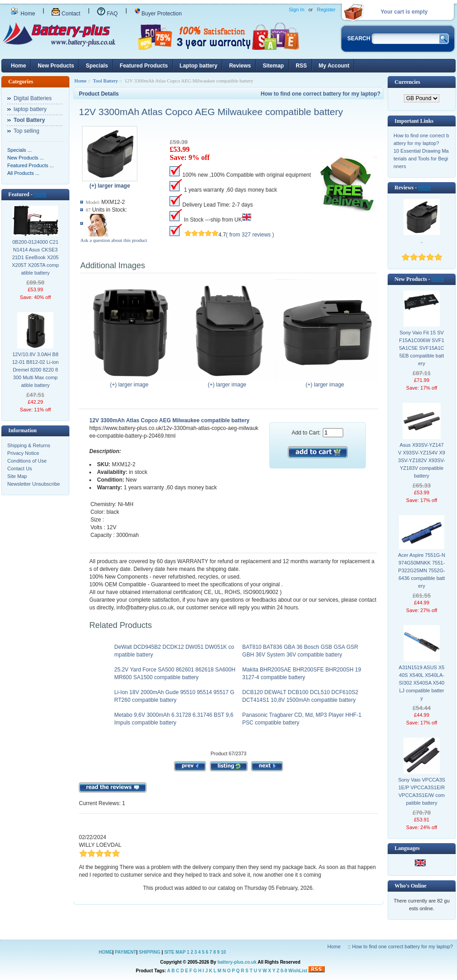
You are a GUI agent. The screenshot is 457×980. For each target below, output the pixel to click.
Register (326, 10)
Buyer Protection (158, 14)
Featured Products (144, 66)
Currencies (407, 82)
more (40, 194)
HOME (106, 952)
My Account (334, 66)
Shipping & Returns (29, 445)
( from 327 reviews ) (250, 235)
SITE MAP (175, 952)
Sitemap (273, 66)
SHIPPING (150, 952)
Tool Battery (105, 81)
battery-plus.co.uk (237, 962)
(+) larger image (131, 382)
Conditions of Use (27, 461)
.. (422, 241)
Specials (97, 66)
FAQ (107, 14)
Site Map (17, 476)
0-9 (284, 971)
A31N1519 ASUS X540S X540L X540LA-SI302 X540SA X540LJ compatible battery (422, 683)
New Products (56, 66)
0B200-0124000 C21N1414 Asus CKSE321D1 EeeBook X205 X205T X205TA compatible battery (35, 257)
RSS (301, 66)
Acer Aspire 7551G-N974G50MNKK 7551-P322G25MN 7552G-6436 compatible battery (422, 570)
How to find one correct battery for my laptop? (321, 94)
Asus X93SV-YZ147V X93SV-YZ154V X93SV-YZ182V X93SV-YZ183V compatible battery (422, 460)
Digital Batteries (33, 98)
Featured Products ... (31, 165)
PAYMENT (125, 952)
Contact (66, 14)
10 (223, 952)
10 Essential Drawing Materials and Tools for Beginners (421, 159)
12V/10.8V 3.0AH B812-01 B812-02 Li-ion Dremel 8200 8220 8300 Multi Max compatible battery (36, 370)
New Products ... (26, 158)
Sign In (297, 10)
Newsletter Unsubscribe (34, 484)
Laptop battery (198, 66)
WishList (298, 971)
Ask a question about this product (114, 240)
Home (23, 14)
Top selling (27, 131)
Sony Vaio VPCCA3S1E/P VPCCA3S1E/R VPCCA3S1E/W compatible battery (422, 791)
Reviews (240, 66)
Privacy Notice (23, 453)
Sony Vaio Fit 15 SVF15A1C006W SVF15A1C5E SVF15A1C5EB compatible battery (422, 348)
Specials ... (19, 150)
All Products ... (23, 173)
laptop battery (30, 109)
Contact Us (19, 468)
